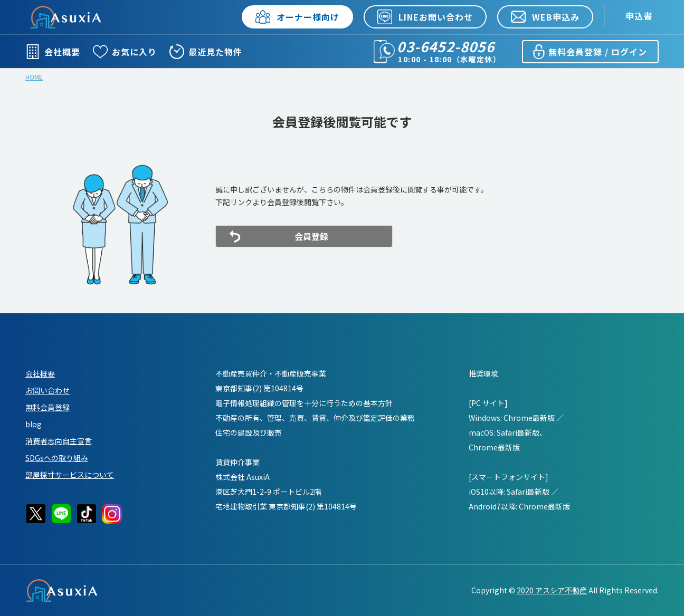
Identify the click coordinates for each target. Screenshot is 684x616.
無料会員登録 (47, 407)
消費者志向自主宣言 (59, 441)
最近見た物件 (206, 52)
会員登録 (311, 236)
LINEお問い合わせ (425, 17)
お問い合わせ (47, 390)
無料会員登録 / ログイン (589, 52)
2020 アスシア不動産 (552, 590)
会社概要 (53, 52)
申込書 (639, 16)
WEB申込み (545, 17)
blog (34, 424)
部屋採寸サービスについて (70, 475)
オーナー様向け (297, 17)
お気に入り (125, 52)
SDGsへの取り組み (57, 458)
